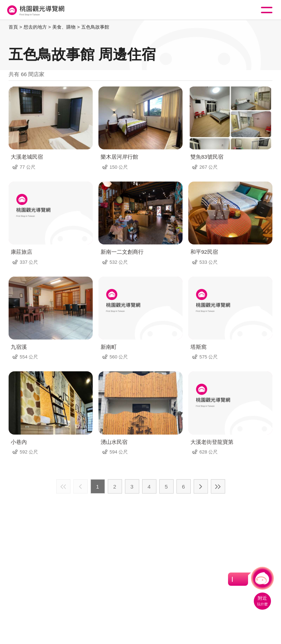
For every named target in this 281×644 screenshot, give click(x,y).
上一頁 (81, 486)
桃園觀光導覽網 (35, 10)
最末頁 (218, 486)
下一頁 (201, 486)
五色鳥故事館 (95, 27)
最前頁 (63, 486)
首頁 (13, 27)
